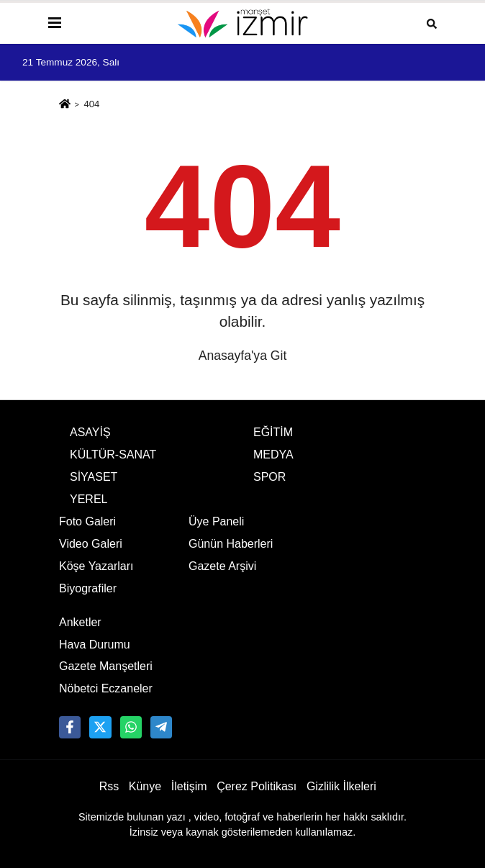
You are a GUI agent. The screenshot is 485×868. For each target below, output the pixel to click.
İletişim (189, 786)
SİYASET (94, 477)
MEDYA (273, 455)
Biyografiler (88, 588)
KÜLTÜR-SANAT (113, 455)
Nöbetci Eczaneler (106, 688)
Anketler (80, 622)
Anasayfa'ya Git (243, 356)
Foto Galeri (87, 521)
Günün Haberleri (231, 544)
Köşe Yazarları (96, 566)
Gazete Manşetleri (106, 666)
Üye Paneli (216, 521)
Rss (109, 786)
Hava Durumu (95, 645)
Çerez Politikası (257, 786)
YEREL (89, 499)
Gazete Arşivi (222, 566)
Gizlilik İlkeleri (341, 786)
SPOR (269, 477)
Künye (145, 786)
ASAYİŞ (90, 432)
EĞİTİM (273, 432)
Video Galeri (91, 544)
